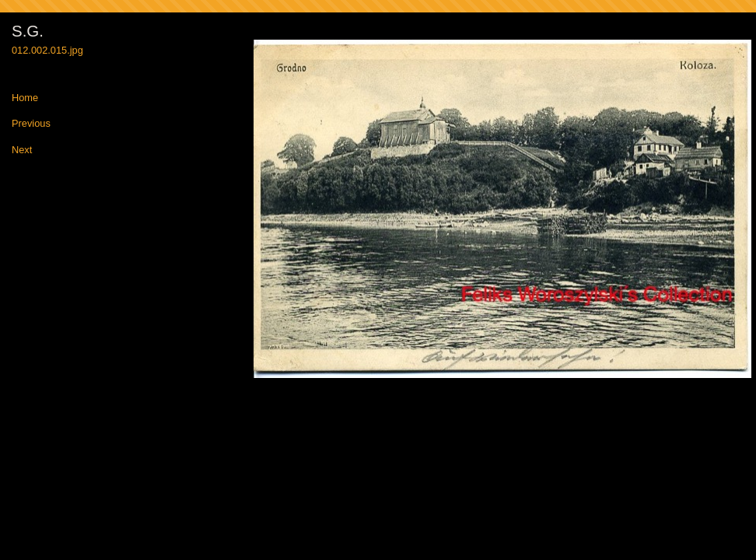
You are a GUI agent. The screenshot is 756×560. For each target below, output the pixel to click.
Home (25, 98)
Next (22, 150)
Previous (31, 124)
